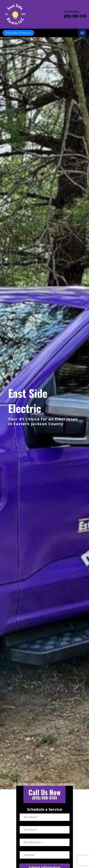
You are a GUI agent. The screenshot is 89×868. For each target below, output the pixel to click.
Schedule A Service (18, 33)
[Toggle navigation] (82, 33)
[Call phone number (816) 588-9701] (75, 14)
